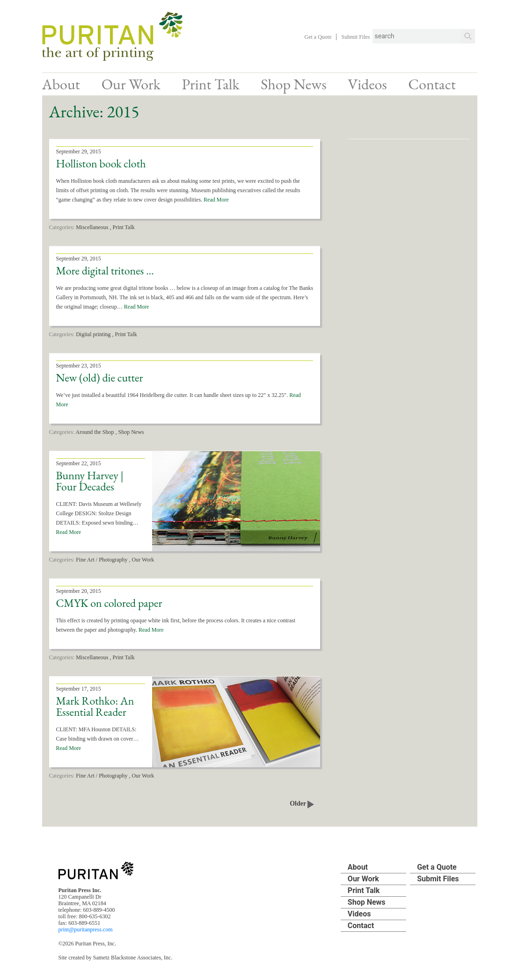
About (61, 84)
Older (302, 803)
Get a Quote (318, 37)
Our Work (131, 84)
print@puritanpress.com (86, 930)
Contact (432, 84)
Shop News (293, 84)
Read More (216, 200)
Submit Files (355, 37)
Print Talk (210, 84)
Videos (367, 84)
